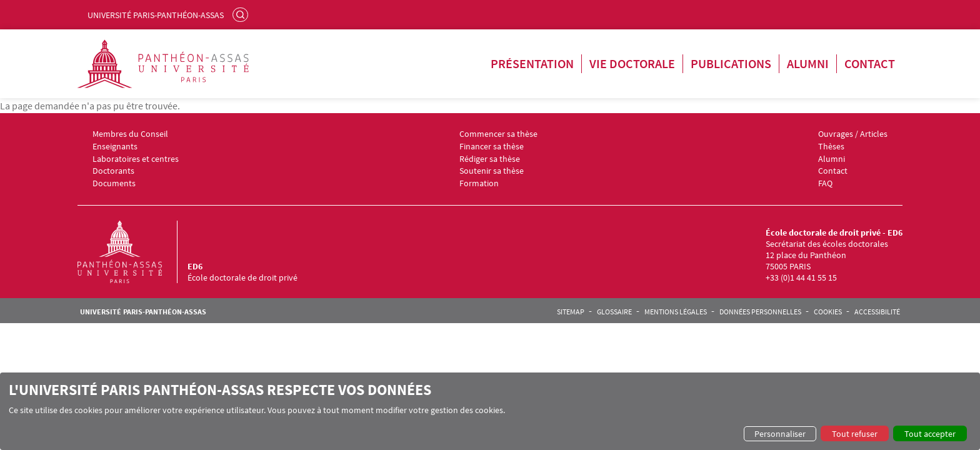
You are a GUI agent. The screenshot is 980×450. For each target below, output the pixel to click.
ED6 (195, 266)
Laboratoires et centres (136, 159)
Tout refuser (855, 434)
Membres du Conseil (130, 134)
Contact (870, 63)
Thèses (831, 147)
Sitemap (571, 312)
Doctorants (113, 171)
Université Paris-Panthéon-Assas (156, 15)
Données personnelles (760, 312)
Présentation (532, 63)
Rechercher (242, 14)
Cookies (828, 312)
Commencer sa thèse (498, 134)
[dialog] (490, 411)
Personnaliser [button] (780, 434)
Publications (731, 63)
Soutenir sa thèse (492, 171)
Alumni (808, 63)
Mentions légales (676, 312)
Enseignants (115, 147)
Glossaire (614, 312)
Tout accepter (930, 434)
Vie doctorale (632, 63)
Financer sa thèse (492, 147)
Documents (114, 183)
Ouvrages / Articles (853, 134)
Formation (479, 183)
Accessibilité (877, 312)
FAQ (825, 183)
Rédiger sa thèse (490, 159)
